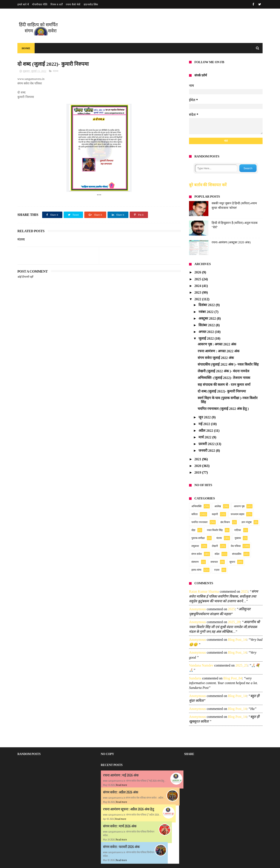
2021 (198, 459)
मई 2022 (205, 424)
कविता (195, 514)
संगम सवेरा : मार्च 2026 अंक (120, 826)
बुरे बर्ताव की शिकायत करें (208, 185)
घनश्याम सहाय (238, 514)
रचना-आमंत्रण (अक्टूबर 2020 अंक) (231, 242)
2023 (198, 292)
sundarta (195, 678)
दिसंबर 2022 (207, 305)
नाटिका (238, 530)
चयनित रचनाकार (199, 522)
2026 (198, 272)
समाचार (214, 562)
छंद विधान (225, 522)
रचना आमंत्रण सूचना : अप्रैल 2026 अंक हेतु (128, 809)
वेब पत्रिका (236, 546)
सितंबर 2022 (207, 325)
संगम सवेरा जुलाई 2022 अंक (216, 358)
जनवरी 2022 (207, 451)
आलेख (218, 506)
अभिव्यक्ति (196, 506)
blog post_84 (233, 678)
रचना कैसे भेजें (73, 5)
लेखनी (215, 546)
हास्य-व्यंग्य (196, 570)
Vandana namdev (201, 665)
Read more (122, 785)
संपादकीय (237, 554)
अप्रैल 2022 (206, 431)
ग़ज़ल (217, 570)
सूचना (232, 562)
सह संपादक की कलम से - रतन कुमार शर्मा (224, 385)
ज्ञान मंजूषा (247, 522)
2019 (198, 472)
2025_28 (234, 622)
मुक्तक (238, 538)
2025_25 (242, 665)
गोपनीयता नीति (40, 5)
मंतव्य (56, 71)
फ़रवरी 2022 (207, 444)
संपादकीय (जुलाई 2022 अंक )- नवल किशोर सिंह (228, 364)
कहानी (215, 514)
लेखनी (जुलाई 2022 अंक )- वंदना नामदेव (223, 371)
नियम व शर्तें (57, 5)
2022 (198, 299)
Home (26, 48)
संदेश (217, 554)
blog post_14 (237, 640)
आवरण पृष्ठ (239, 506)
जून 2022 (205, 417)
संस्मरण (195, 562)
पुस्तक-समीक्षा (198, 538)
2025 (198, 279)
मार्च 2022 (205, 437)
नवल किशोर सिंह (215, 530)
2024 (198, 286)
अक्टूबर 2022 (208, 318)
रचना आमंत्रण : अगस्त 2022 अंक (218, 351)
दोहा (193, 530)
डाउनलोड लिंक (91, 5)
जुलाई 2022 (207, 338)
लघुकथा (195, 546)
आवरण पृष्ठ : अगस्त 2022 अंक (217, 344)
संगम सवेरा (197, 554)
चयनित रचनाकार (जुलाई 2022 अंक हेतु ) (223, 409)
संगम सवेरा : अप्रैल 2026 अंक (121, 792)
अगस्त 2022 (207, 332)
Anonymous (197, 609)
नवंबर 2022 (206, 312)
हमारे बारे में (23, 5)
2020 (198, 466)
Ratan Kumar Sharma (204, 591)
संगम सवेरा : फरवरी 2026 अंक (121, 847)
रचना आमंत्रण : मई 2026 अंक (121, 775)
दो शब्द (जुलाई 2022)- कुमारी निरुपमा (222, 391)
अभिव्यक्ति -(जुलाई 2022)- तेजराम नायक (224, 378)
